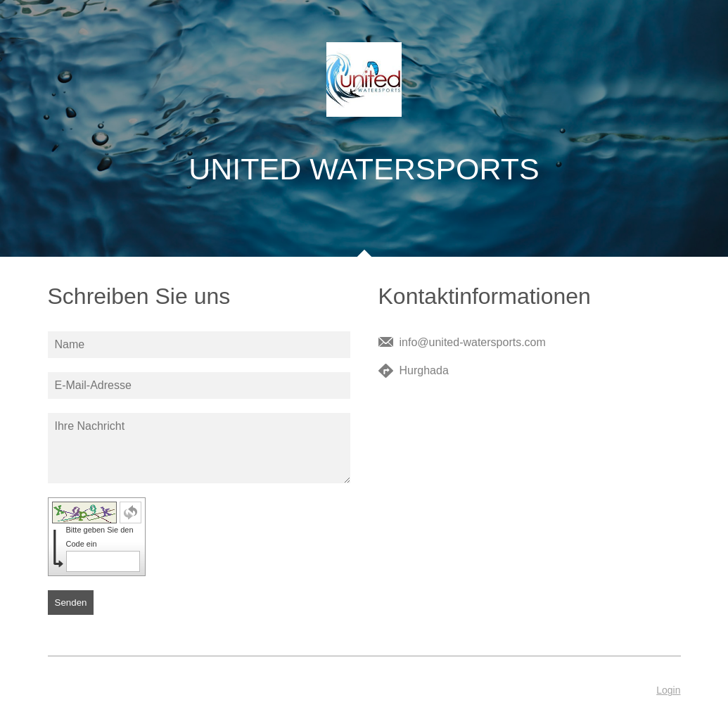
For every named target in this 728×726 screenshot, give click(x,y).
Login (668, 690)
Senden (71, 603)
